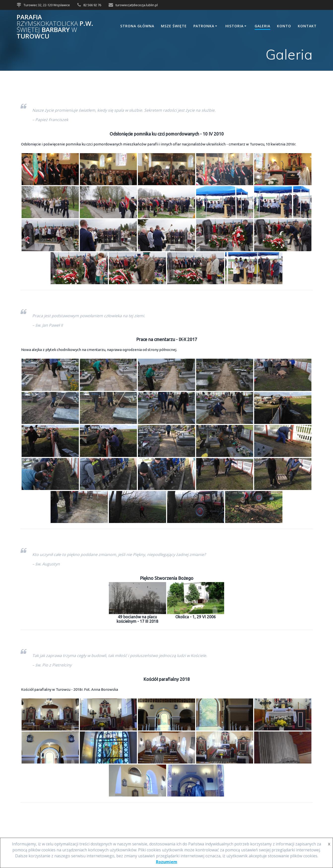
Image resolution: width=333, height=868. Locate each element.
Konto (284, 26)
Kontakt (307, 26)
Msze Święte (174, 26)
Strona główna (137, 26)
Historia (234, 26)
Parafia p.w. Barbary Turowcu (55, 27)
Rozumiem (167, 862)
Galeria (262, 26)
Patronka (204, 26)
